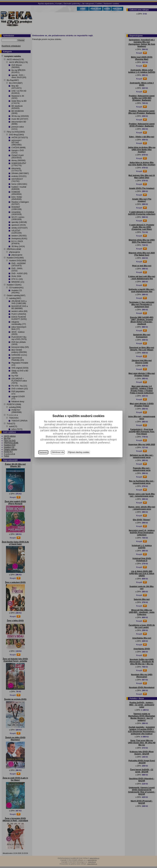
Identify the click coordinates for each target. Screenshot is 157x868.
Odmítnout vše (58, 452)
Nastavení (43, 452)
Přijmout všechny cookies (79, 452)
